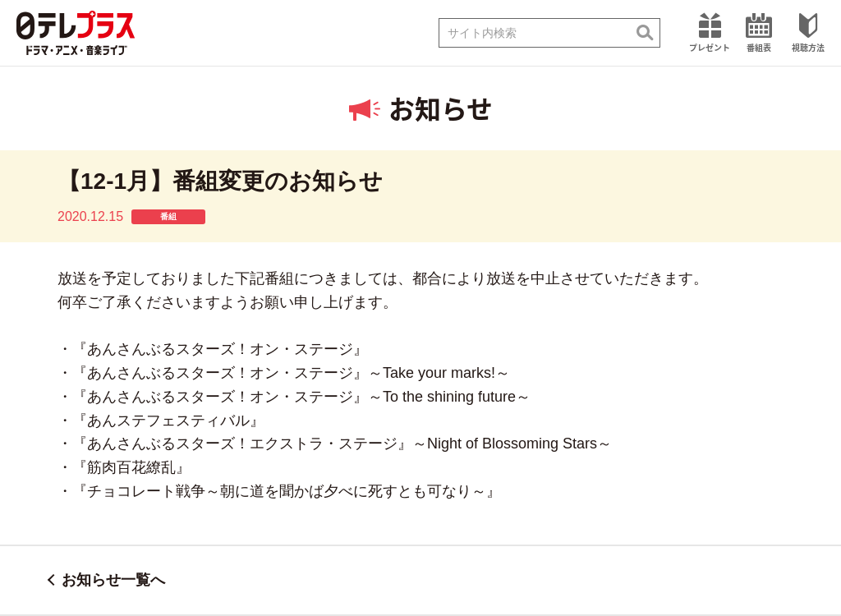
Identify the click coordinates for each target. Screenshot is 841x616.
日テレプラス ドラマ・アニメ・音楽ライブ (76, 33)
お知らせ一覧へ (113, 580)
